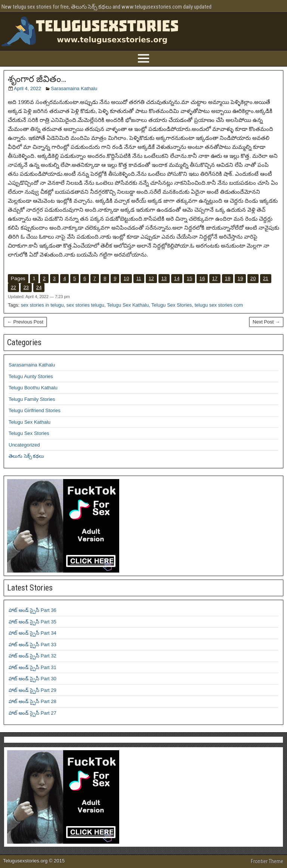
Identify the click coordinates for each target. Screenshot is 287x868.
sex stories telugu (85, 305)
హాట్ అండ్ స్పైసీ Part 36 (33, 610)
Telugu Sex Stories (172, 305)
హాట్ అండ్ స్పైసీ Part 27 (33, 713)
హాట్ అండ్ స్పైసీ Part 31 (33, 667)
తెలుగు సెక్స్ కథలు (26, 456)
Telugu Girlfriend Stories (35, 410)
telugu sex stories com (219, 305)
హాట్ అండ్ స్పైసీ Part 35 (33, 622)
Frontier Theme (267, 861)
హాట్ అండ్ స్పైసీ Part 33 (33, 645)
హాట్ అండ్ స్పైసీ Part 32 (33, 656)
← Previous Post (25, 322)
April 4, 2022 (27, 88)
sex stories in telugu (42, 305)
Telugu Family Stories (32, 399)
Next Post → (266, 322)
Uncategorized (24, 445)
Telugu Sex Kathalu (128, 305)
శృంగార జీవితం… (37, 79)
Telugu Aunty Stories (31, 376)
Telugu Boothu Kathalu (33, 388)
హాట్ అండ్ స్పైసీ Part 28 (33, 701)
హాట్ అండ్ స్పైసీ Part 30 (33, 679)
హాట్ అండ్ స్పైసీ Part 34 (33, 633)
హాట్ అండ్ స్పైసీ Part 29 (33, 690)
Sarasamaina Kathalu (74, 88)
